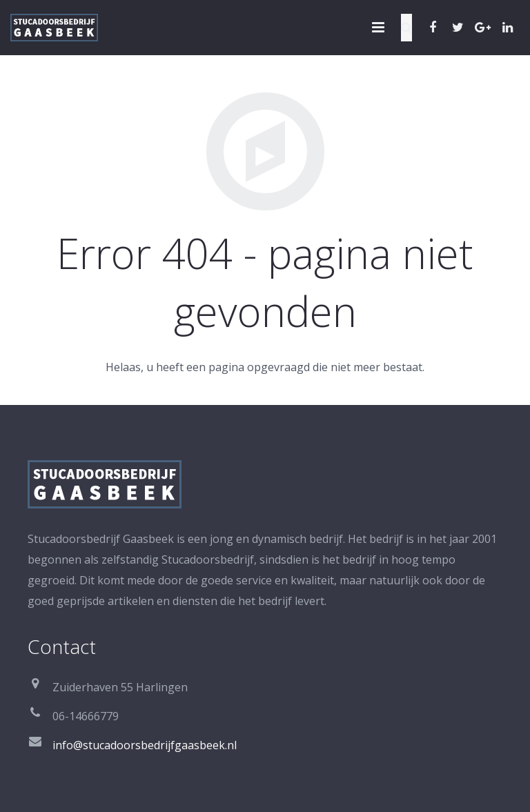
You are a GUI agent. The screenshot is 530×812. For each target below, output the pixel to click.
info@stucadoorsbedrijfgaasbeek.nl (145, 745)
